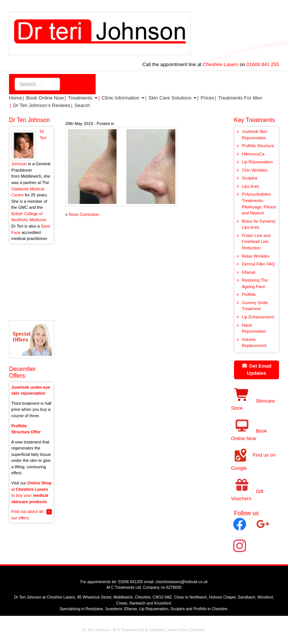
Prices (207, 98)
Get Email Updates (256, 370)
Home (16, 98)
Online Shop (40, 483)
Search (82, 105)
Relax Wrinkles (256, 256)
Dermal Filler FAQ (258, 264)
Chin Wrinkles (255, 170)
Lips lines (250, 186)
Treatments (83, 98)
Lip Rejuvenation (257, 162)
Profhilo (249, 294)
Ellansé (249, 272)
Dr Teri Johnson (29, 120)
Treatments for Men (240, 98)
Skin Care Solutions (172, 98)
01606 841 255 (263, 64)
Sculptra (250, 178)
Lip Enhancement (258, 317)
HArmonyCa (253, 154)
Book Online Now (45, 98)
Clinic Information (123, 98)
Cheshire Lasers (220, 64)
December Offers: (22, 372)
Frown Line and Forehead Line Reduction (256, 242)
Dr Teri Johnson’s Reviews (42, 105)
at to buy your (30, 495)
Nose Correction (84, 214)
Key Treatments (254, 120)
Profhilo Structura (258, 146)
